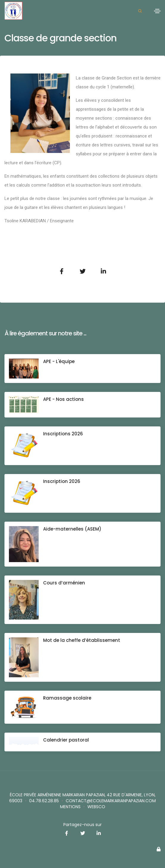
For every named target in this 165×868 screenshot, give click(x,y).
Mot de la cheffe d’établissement (82, 640)
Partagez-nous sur (82, 825)
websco (96, 807)
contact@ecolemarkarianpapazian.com (111, 801)
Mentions (70, 807)
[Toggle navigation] (157, 11)
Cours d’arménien (64, 583)
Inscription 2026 (62, 481)
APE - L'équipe (59, 361)
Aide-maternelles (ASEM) (72, 529)
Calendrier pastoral (66, 740)
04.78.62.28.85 (44, 801)
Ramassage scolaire (67, 698)
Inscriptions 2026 (63, 434)
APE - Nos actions (63, 399)
